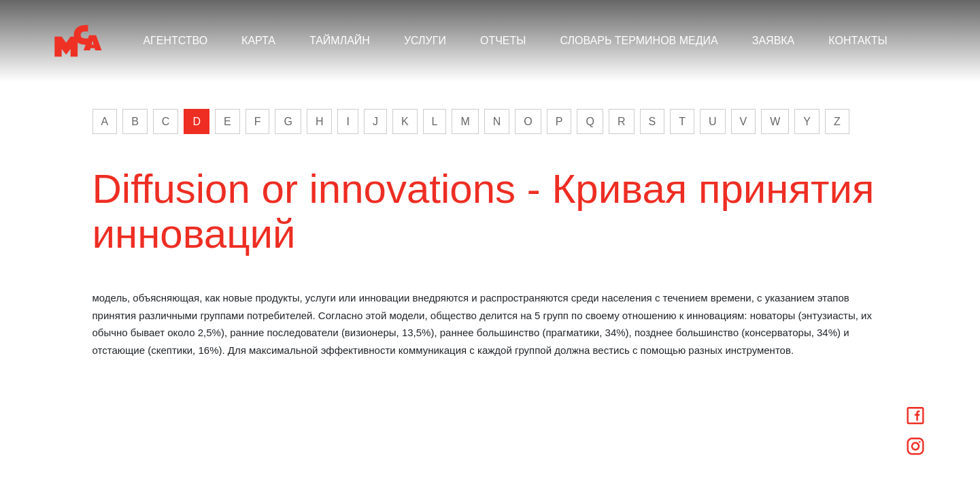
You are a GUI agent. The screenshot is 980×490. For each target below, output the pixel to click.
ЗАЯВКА (774, 40)
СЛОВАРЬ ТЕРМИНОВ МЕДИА (639, 40)
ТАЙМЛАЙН (340, 40)
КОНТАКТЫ (858, 40)
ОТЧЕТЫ (503, 40)
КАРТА (258, 40)
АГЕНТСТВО (175, 40)
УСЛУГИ (425, 40)
